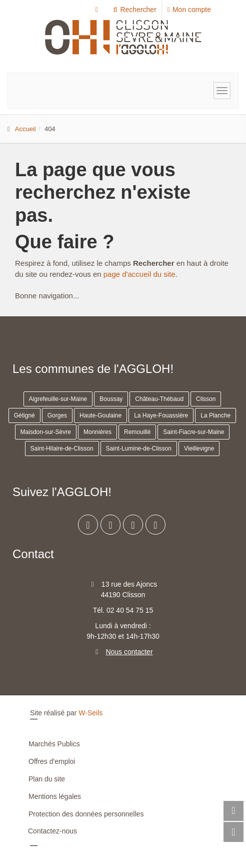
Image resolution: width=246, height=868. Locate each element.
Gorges (57, 415)
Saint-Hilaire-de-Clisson (62, 449)
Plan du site (47, 779)
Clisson (206, 399)
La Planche (215, 415)
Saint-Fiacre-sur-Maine (193, 432)
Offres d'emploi (52, 761)
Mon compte (189, 10)
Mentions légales (55, 796)
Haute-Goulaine (100, 415)
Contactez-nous (52, 831)
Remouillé (137, 432)
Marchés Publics (54, 744)
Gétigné (24, 415)
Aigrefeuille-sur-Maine (58, 399)
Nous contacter (129, 652)
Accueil (25, 129)
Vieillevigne (199, 449)
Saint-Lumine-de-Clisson (139, 449)
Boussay (111, 399)
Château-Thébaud (159, 399)
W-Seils (90, 713)
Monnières (97, 432)
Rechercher (134, 10)
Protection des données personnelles (86, 814)
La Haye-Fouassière (161, 415)
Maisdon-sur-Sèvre (46, 432)
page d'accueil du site (139, 274)
